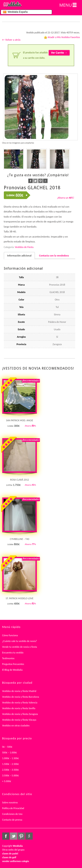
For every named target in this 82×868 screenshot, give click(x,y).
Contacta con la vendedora (54, 255)
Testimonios (8, 658)
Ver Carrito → (59, 53)
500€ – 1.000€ (9, 753)
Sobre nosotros (10, 803)
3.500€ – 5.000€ (10, 776)
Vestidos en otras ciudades (16, 726)
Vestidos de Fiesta (24, 247)
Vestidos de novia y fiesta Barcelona (21, 697)
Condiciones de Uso (12, 814)
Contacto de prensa (12, 820)
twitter (35, 181)
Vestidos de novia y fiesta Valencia (20, 703)
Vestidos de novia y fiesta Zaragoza (20, 714)
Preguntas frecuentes (13, 664)
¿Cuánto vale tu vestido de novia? (20, 641)
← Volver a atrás (11, 40)
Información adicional (19, 255)
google (45, 181)
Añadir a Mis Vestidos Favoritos (64, 37)
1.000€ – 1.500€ (10, 758)
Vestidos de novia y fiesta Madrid (19, 691)
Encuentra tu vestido (13, 653)
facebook (30, 181)
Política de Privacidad (13, 808)
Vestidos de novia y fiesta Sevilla (19, 708)
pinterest (40, 181)
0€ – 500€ (7, 747)
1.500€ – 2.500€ (10, 764)
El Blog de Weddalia (12, 670)
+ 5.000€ (7, 781)
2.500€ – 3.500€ (10, 770)
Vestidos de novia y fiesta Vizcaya (19, 720)
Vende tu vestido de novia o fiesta (20, 647)
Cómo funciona (10, 635)
